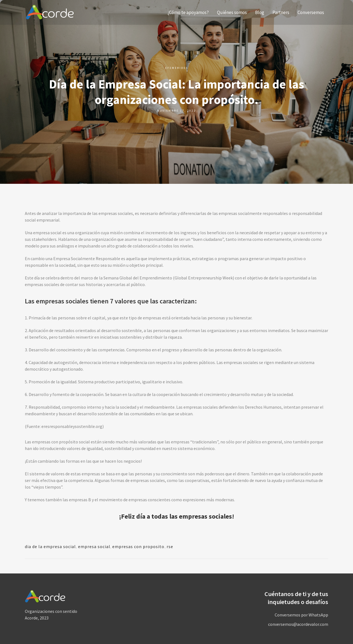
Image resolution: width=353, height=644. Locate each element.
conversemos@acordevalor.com (298, 624)
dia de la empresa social (50, 546)
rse (170, 546)
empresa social (94, 546)
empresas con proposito (138, 546)
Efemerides (177, 68)
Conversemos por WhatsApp (301, 615)
